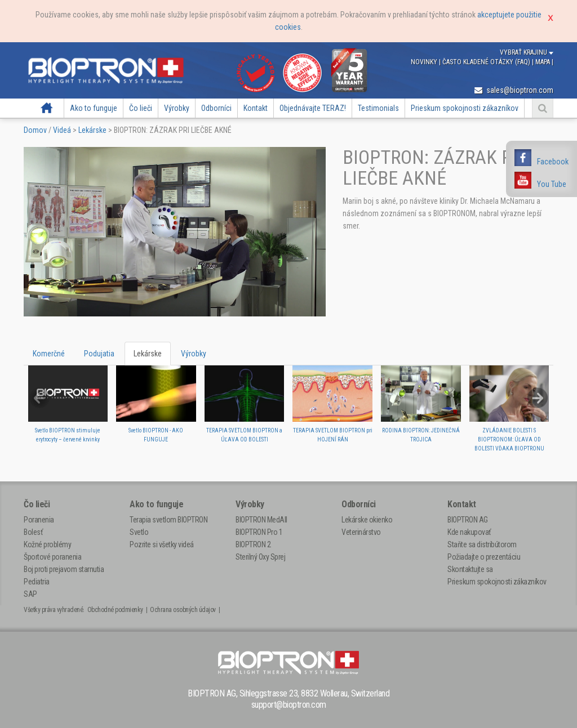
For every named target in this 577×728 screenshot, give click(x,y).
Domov (46, 108)
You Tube (552, 184)
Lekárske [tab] (148, 354)
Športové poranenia (52, 557)
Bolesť (33, 532)
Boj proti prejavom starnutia (64, 569)
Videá (62, 130)
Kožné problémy (47, 544)
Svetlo (139, 532)
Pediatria (37, 582)
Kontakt (256, 108)
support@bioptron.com (289, 705)
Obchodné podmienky (115, 610)
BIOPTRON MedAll (261, 520)
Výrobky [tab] (194, 354)
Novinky (425, 62)
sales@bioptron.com (514, 90)
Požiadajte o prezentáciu (484, 557)
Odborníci (216, 108)
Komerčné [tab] (49, 354)
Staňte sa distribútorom (482, 544)
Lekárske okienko (367, 520)
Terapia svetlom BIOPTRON (168, 520)
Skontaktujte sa (470, 569)
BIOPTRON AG (468, 520)
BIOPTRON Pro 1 (259, 532)
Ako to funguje (94, 108)
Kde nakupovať (469, 532)
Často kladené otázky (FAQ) (487, 62)
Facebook (553, 162)
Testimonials (378, 108)
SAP (30, 594)
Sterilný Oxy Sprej (260, 557)
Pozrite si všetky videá (162, 544)
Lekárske (92, 130)
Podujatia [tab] (99, 354)
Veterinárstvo (361, 532)
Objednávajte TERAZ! (313, 108)
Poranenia (39, 520)
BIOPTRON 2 (253, 544)
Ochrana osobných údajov (183, 610)
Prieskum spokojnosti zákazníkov (465, 108)
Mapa (543, 62)
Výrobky (177, 108)
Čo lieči (141, 108)
